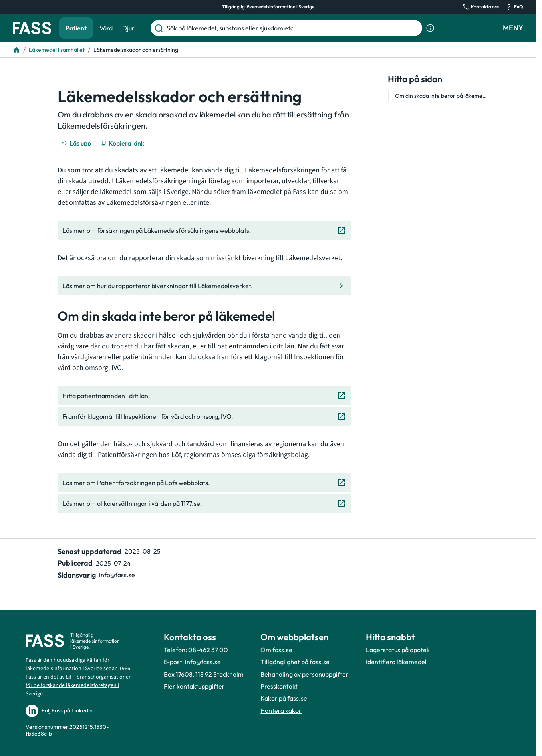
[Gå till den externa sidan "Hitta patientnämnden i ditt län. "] (204, 396)
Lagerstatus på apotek (398, 650)
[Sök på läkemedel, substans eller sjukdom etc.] (293, 28)
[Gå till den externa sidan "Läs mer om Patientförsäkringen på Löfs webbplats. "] (204, 483)
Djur (128, 28)
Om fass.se (276, 650)
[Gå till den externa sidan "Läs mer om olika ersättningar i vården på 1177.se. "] (204, 503)
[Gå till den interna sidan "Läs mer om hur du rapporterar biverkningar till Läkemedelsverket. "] (204, 286)
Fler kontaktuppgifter (194, 686)
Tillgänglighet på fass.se (295, 662)
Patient (76, 28)
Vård (106, 28)
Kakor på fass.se (284, 698)
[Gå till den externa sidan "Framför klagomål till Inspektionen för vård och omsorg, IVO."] (204, 416)
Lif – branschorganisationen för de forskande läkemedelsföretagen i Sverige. (79, 685)
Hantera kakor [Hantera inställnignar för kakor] (281, 710)
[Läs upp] (77, 143)
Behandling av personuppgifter (305, 674)
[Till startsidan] (16, 50)
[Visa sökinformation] (430, 28)
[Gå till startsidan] (32, 28)
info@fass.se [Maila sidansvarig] (117, 575)
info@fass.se (203, 662)
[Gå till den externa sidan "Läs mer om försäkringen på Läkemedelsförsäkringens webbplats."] (204, 230)
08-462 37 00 (208, 650)
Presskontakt (279, 686)
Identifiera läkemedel (396, 662)
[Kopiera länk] (123, 143)
